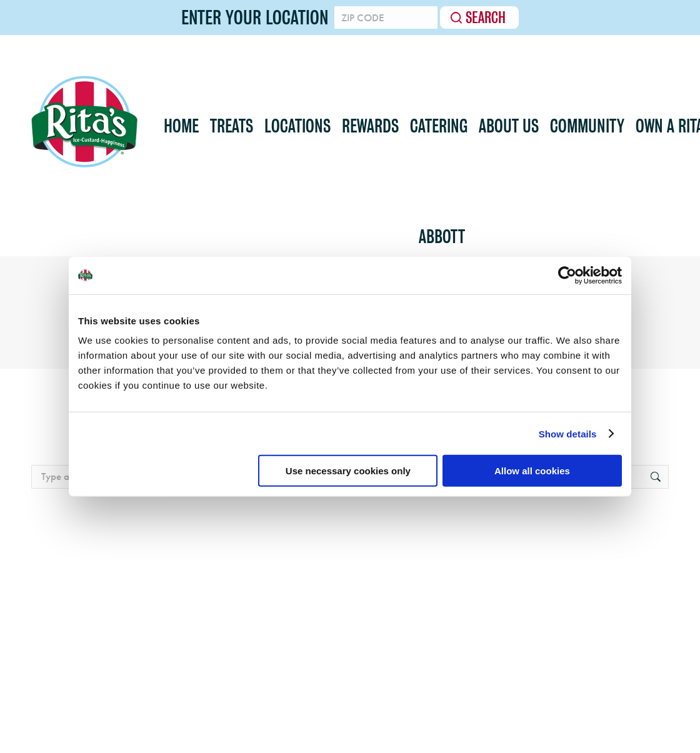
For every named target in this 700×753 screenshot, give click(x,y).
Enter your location (255, 17)
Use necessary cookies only (348, 471)
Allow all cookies (532, 471)
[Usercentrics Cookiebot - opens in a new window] (567, 275)
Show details (568, 433)
